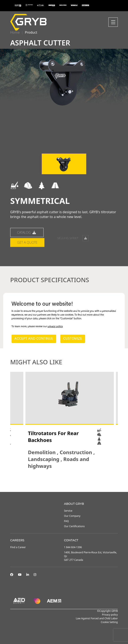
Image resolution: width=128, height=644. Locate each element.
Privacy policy (110, 615)
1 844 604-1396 (73, 547)
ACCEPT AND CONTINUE (34, 339)
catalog (27, 249)
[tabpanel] (70, 421)
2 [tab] (62, 481)
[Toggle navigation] (113, 22)
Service (68, 511)
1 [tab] (58, 481)
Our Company (72, 516)
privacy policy (55, 327)
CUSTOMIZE (73, 339)
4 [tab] (70, 481)
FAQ (66, 521)
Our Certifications (74, 526)
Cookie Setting (109, 622)
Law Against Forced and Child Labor (97, 618)
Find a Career (18, 547)
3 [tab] (66, 481)
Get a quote (27, 259)
